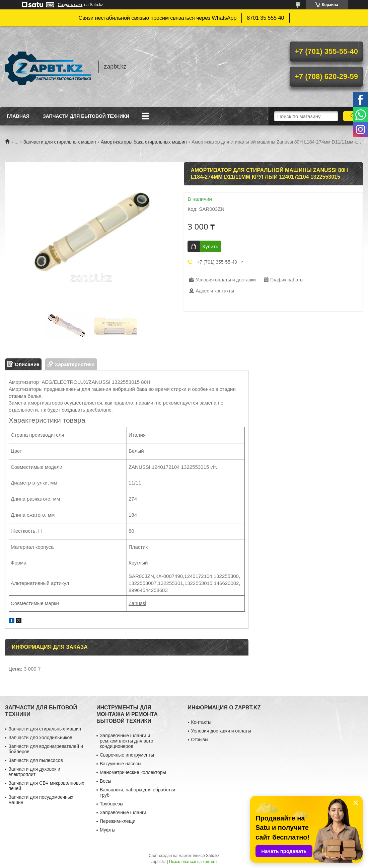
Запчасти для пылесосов (36, 760)
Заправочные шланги (123, 812)
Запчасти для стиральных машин (60, 142)
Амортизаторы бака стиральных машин (144, 142)
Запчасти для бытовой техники (86, 116)
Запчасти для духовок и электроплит (34, 772)
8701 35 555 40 (265, 18)
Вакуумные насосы (121, 764)
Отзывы (200, 740)
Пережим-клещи (118, 821)
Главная (18, 116)
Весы (105, 781)
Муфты (107, 830)
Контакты (201, 722)
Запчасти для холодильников (40, 737)
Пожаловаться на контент (193, 862)
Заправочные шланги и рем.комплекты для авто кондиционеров (127, 741)
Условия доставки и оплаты (221, 731)
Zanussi (137, 603)
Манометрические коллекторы (133, 772)
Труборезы (112, 804)
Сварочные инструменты (127, 755)
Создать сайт (70, 5)
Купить (210, 246)
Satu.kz (213, 856)
